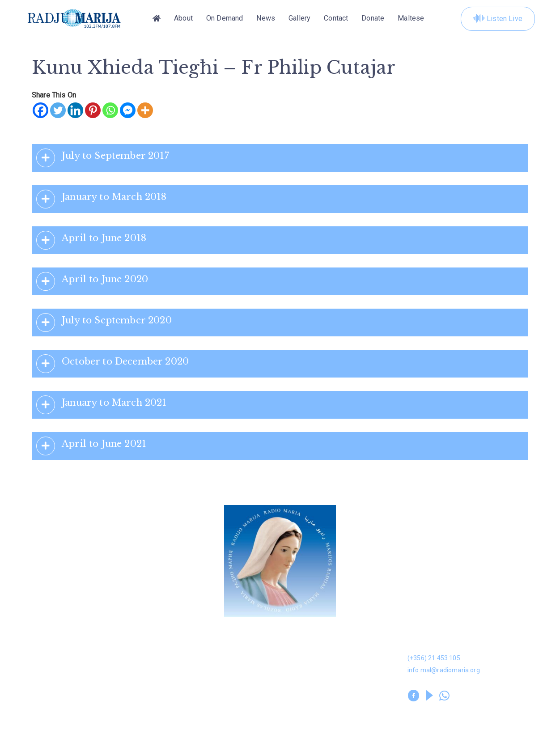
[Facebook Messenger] (128, 110)
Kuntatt (293, 657)
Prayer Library (305, 678)
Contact (336, 19)
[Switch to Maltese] (411, 19)
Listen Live (498, 19)
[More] (145, 110)
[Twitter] (58, 110)
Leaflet (38, 678)
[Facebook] (40, 110)
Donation (41, 636)
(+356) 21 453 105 (434, 658)
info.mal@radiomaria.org (444, 670)
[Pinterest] (93, 110)
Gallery (299, 19)
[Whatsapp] (110, 110)
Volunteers (172, 678)
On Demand (225, 19)
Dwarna (166, 636)
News (266, 19)
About (183, 19)
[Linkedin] (75, 110)
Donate (373, 19)
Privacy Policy (175, 711)
